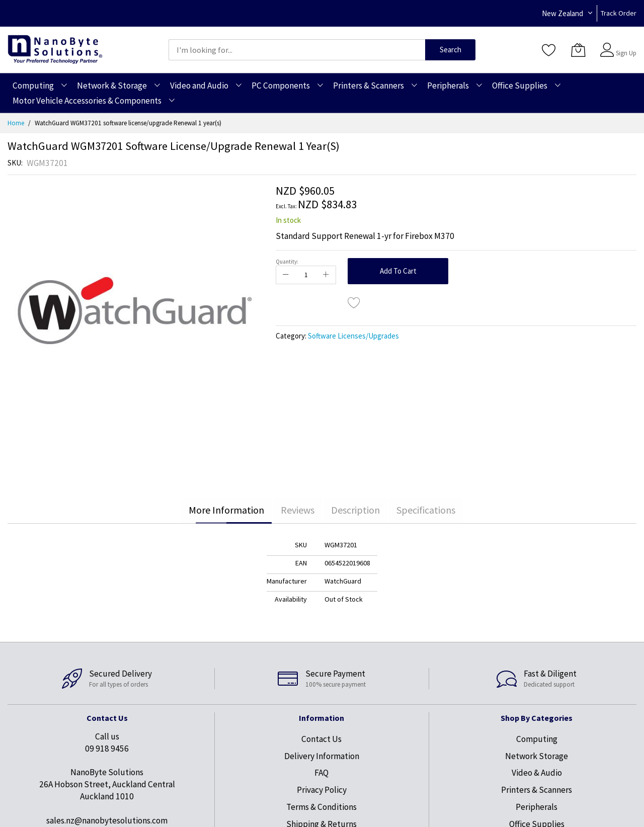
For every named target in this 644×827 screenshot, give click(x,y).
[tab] (226, 510)
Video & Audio (537, 773)
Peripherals (537, 807)
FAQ (321, 773)
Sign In (625, 45)
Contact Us (321, 739)
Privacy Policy (322, 790)
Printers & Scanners (537, 790)
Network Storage (537, 756)
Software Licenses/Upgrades (353, 336)
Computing (537, 739)
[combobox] (297, 50)
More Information (226, 510)
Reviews (298, 510)
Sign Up (626, 53)
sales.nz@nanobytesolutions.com (107, 820)
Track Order (619, 13)
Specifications (426, 510)
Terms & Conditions (321, 807)
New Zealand (562, 13)
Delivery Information (322, 756)
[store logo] (55, 50)
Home (16, 123)
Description (355, 510)
